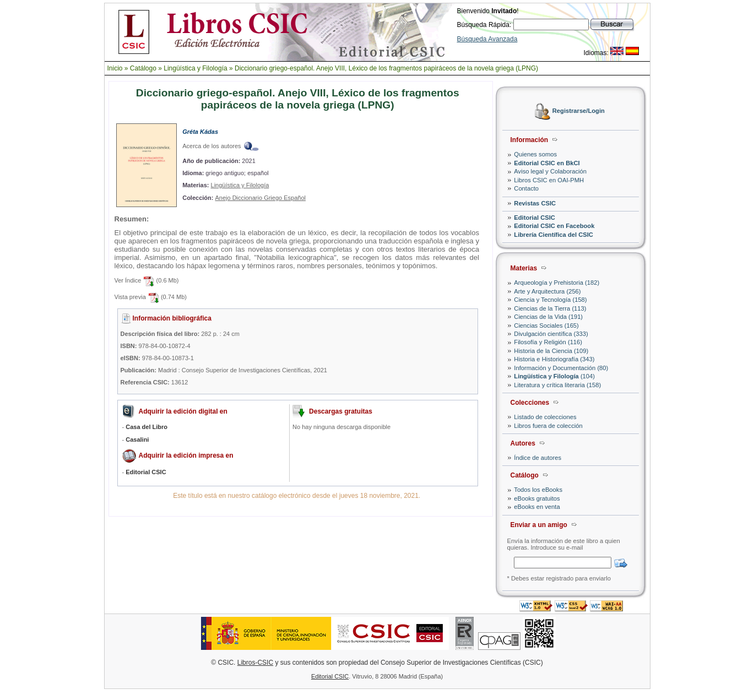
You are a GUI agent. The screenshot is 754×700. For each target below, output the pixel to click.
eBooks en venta (537, 507)
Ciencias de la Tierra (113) (550, 308)
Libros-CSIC (255, 663)
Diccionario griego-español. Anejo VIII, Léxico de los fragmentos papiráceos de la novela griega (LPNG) (386, 68)
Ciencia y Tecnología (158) (550, 300)
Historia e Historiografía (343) (554, 359)
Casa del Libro (147, 427)
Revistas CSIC (535, 203)
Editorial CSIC (535, 218)
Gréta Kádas (200, 132)
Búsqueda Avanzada (487, 39)
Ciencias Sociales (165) (546, 325)
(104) (554, 376)
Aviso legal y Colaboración (550, 171)
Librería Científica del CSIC (554, 235)
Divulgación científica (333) (551, 334)
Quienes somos (535, 154)
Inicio (115, 68)
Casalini (137, 439)
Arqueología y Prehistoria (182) (557, 283)
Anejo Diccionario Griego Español (260, 198)
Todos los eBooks (538, 490)
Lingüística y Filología (195, 68)
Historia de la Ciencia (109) (551, 351)
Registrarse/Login (579, 111)
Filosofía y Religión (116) (548, 342)
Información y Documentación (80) (561, 368)
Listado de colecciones (545, 417)
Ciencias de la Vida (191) (548, 317)
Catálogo (143, 68)
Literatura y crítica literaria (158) (557, 385)
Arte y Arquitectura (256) (547, 291)
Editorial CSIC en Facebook (554, 226)
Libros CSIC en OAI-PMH (549, 180)
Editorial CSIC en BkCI (547, 163)
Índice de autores (538, 458)
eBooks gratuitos (537, 498)
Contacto (526, 188)
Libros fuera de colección (548, 426)
